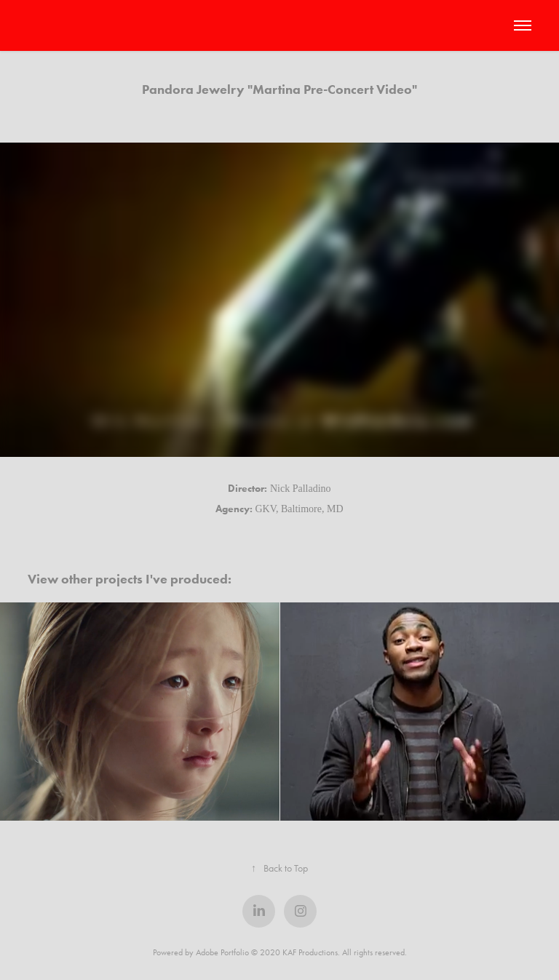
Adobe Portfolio (222, 952)
